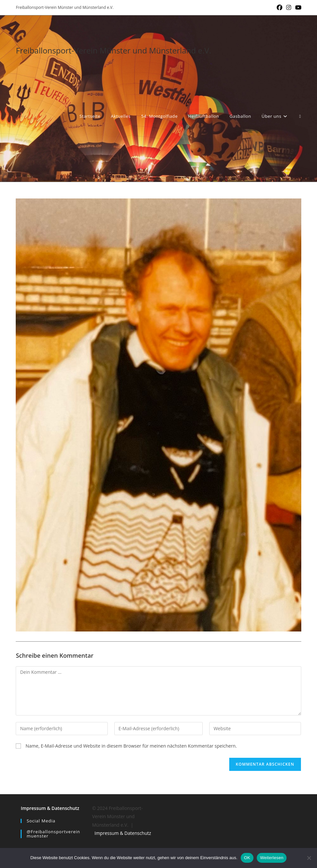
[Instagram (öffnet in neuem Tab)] (289, 8)
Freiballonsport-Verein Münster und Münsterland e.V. (113, 50)
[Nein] (309, 858)
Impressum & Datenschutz (50, 808)
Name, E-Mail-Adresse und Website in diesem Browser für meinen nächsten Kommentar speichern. (131, 746)
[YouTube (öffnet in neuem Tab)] (297, 8)
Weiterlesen (272, 858)
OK (247, 858)
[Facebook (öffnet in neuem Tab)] (280, 8)
